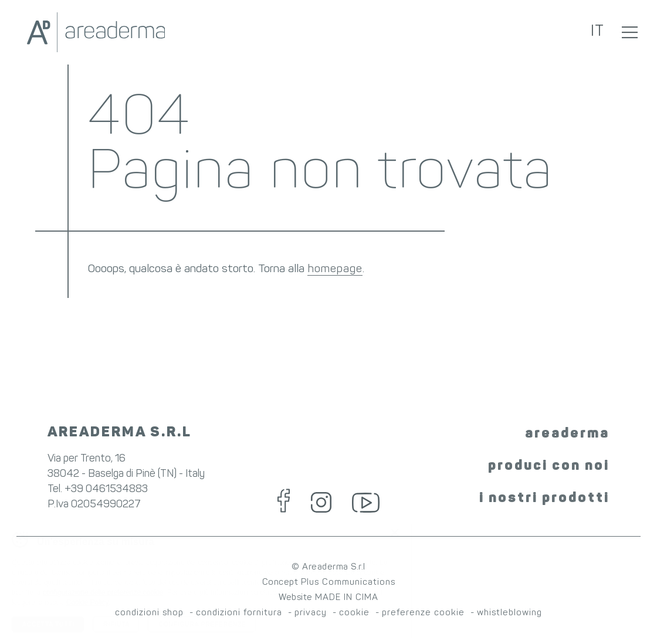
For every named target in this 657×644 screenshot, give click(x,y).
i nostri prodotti (544, 499)
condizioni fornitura (239, 613)
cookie (354, 613)
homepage (335, 270)
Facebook (284, 501)
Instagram (321, 502)
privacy (311, 613)
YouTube (366, 502)
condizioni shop (149, 613)
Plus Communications (348, 583)
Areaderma (96, 32)
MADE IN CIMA (347, 598)
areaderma (567, 434)
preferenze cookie (423, 613)
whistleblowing (509, 613)
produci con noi (549, 466)
